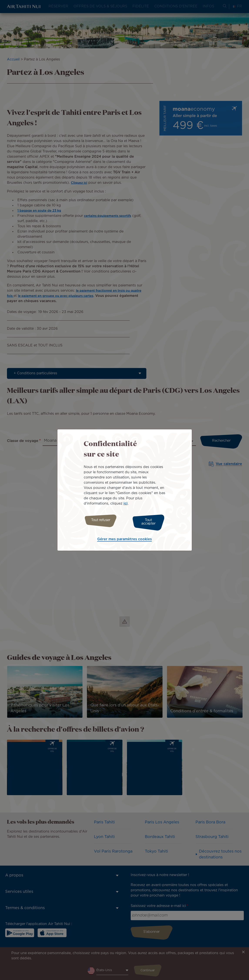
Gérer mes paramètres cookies (124, 538)
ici (126, 505)
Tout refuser (99, 522)
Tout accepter (150, 522)
